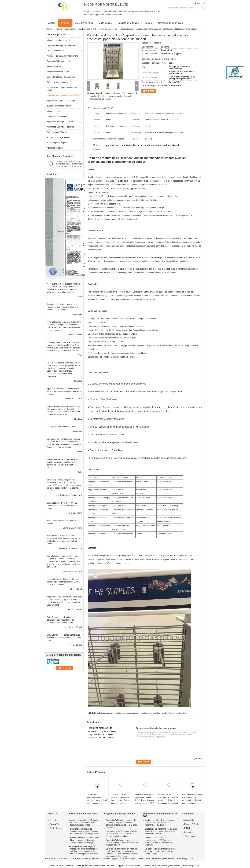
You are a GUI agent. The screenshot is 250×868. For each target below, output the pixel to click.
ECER (190, 858)
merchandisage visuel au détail (174, 713)
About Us (53, 820)
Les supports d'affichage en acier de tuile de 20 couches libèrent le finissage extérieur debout (121, 834)
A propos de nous (84, 23)
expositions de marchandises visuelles (143, 713)
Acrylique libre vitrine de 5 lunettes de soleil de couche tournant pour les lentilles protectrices (85, 823)
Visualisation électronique (58, 72)
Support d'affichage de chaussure (61, 45)
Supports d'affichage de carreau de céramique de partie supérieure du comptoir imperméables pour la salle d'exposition (121, 824)
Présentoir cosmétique (57, 51)
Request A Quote (192, 824)
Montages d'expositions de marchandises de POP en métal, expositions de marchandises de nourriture (158, 841)
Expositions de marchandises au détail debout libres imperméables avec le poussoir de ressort (161, 831)
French (200, 4)
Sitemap (188, 832)
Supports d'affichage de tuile (59, 61)
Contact (148, 23)
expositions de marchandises (114, 713)
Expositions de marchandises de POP (81, 29)
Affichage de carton (55, 148)
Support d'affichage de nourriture (61, 77)
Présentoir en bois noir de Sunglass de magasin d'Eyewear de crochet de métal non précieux (84, 831)
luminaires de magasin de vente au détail (62, 89)
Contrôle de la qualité (128, 23)
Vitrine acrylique (54, 111)
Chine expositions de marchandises (84, 858)
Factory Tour (55, 824)
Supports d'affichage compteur (60, 122)
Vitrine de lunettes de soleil (58, 40)
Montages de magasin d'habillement (62, 56)
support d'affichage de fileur (59, 137)
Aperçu (52, 23)
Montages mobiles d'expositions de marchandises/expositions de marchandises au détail (159, 823)
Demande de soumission (170, 23)
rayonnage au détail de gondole (60, 127)
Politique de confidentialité (56, 858)
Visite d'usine (105, 23)
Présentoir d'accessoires (57, 82)
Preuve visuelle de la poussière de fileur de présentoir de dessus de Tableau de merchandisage (85, 840)
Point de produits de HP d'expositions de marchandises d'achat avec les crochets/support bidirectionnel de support (114, 96)
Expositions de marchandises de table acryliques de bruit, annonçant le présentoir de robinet (168, 800)
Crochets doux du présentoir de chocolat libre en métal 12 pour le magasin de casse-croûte (121, 800)
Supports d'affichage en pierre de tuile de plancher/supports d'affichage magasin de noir (122, 842)
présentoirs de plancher (57, 116)
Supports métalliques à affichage (61, 101)
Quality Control (56, 828)
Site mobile (190, 836)
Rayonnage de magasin (57, 143)
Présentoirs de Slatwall (57, 132)
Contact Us (189, 820)
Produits (65, 23)
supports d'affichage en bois (59, 106)
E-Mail (187, 828)
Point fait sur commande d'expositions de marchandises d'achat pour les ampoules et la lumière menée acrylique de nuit (193, 802)
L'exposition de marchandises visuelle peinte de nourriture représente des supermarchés (161, 851)
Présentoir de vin (54, 66)
